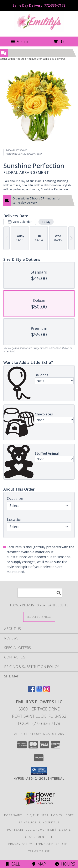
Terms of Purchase (51, 844)
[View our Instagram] (47, 691)
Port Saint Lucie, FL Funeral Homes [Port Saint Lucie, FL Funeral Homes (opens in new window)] (33, 815)
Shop (20, 41)
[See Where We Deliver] (39, 617)
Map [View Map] (39, 864)
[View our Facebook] (32, 691)
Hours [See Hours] (65, 864)
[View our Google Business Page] (39, 691)
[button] (39, 771)
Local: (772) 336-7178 (39, 723)
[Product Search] (40, 593)
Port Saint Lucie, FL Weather (31, 830)
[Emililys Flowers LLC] (39, 30)
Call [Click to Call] (13, 864)
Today (46, 221)
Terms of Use (39, 851)
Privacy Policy (20, 844)
